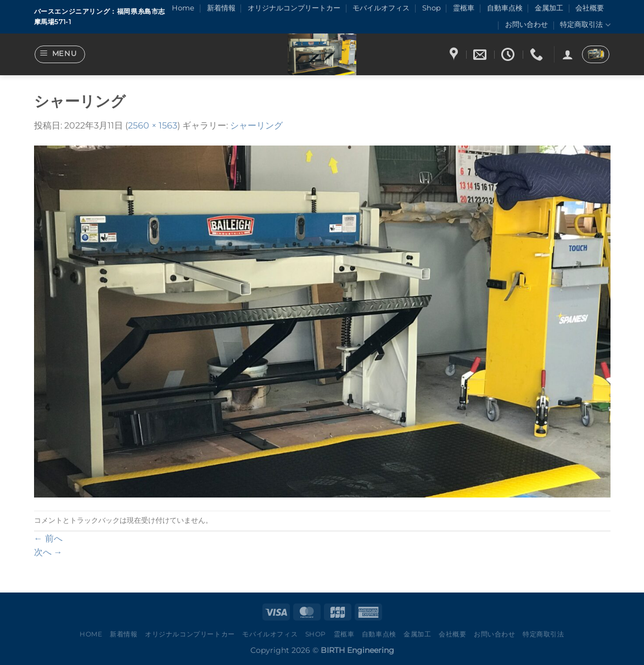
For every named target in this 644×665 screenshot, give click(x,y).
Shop (432, 8)
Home (183, 8)
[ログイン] (568, 54)
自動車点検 (505, 8)
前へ (48, 538)
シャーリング (256, 125)
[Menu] (60, 54)
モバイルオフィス (381, 8)
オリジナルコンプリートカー (294, 8)
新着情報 (221, 8)
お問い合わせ (527, 24)
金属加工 (549, 8)
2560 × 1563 (153, 125)
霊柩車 (464, 8)
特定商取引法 (585, 25)
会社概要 (590, 8)
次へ (48, 552)
